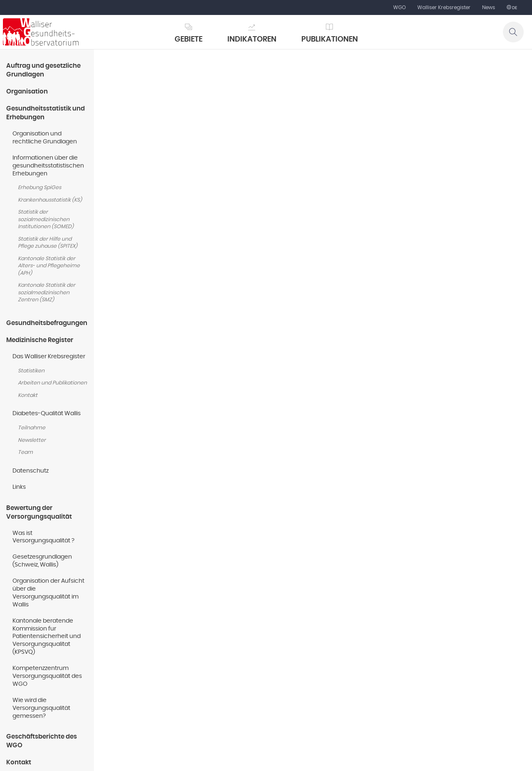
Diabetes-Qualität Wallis (47, 414)
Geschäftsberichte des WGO (42, 741)
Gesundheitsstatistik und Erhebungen (46, 113)
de (514, 8)
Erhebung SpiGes (39, 188)
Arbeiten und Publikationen (52, 383)
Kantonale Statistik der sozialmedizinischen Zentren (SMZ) (47, 293)
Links (19, 487)
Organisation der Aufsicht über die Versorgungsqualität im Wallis (48, 593)
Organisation (27, 92)
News (489, 7)
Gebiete (188, 39)
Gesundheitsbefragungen (47, 323)
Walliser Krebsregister (444, 7)
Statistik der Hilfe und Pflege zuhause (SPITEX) (48, 243)
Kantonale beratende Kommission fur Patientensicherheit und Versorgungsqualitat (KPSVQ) (47, 637)
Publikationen (330, 39)
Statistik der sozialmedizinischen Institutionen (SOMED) (46, 219)
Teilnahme (32, 428)
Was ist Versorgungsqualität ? (43, 537)
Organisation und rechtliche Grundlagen (45, 138)
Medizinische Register (40, 340)
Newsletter (32, 440)
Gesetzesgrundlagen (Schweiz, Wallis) (42, 561)
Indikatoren (252, 39)
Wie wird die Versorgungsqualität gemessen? (41, 708)
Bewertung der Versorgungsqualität (39, 512)
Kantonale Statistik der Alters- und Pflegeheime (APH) (49, 266)
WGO (399, 7)
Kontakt (28, 395)
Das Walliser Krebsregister (49, 357)
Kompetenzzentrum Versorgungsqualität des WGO (47, 676)
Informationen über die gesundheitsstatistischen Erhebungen (48, 166)
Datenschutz (31, 471)
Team (25, 452)
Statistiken (31, 371)
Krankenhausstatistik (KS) (50, 200)
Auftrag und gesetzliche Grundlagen (43, 70)
